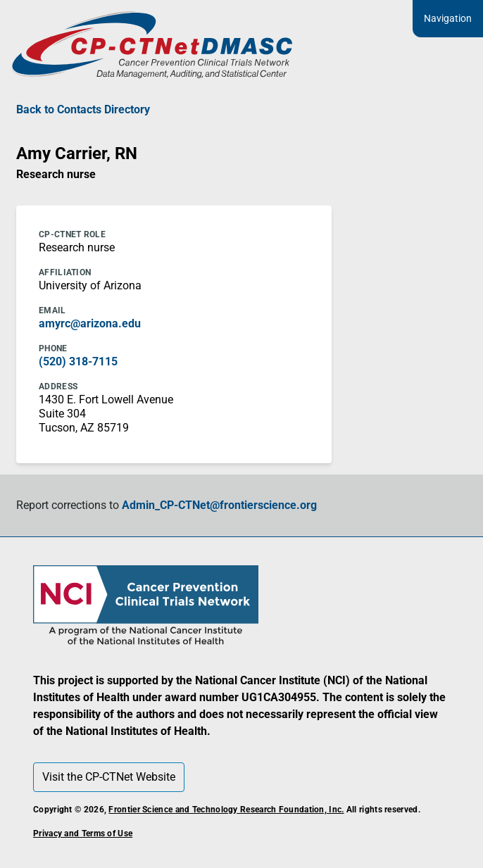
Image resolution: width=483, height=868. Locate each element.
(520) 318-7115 (78, 361)
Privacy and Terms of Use (83, 834)
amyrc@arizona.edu (90, 323)
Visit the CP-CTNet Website (109, 777)
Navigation (448, 18)
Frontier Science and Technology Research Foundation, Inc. (226, 810)
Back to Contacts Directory (83, 109)
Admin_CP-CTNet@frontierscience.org (219, 505)
